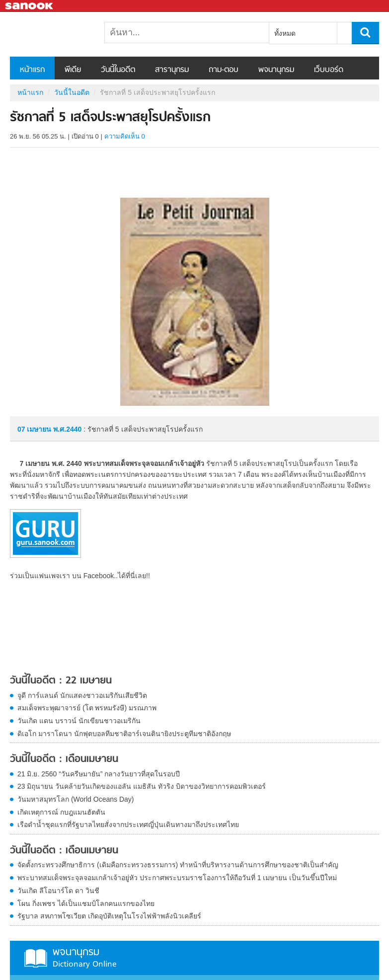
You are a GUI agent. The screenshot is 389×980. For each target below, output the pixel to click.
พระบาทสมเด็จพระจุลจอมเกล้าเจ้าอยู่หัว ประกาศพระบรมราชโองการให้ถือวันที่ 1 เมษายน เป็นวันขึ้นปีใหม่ (177, 878)
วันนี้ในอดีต (118, 70)
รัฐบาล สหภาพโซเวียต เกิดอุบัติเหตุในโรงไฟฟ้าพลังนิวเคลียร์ (109, 916)
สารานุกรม (172, 70)
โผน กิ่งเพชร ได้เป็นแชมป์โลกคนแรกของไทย (86, 904)
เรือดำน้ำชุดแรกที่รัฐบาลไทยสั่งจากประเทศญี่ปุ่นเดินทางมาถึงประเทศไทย (128, 825)
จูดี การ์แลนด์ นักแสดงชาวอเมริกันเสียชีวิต (82, 695)
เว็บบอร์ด (329, 70)
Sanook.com (30, 6)
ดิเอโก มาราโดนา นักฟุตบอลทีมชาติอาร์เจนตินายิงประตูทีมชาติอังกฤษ (124, 734)
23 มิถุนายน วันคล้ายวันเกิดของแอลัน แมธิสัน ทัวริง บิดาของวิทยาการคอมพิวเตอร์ (142, 786)
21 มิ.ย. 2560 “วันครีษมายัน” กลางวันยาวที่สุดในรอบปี (99, 774)
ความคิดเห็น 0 (125, 136)
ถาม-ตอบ (224, 70)
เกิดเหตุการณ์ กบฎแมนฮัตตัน (61, 812)
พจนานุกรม (276, 70)
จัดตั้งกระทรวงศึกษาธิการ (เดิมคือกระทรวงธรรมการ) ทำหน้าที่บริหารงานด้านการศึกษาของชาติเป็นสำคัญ (178, 865)
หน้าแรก (32, 70)
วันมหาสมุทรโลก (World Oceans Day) (76, 799)
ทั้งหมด (285, 33)
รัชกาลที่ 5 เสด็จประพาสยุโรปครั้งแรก (62, 34)
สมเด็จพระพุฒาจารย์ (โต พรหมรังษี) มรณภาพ (87, 708)
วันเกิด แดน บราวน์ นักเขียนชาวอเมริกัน (79, 721)
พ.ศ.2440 (67, 429)
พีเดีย (73, 70)
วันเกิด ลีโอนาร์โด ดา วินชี (58, 891)
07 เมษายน (35, 429)
